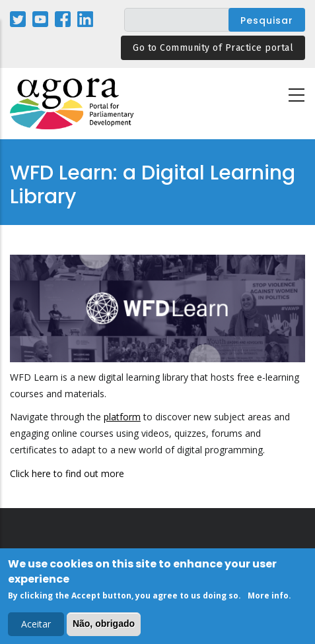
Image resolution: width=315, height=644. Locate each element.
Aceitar (36, 626)
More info (268, 597)
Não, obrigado (104, 626)
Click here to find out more (67, 473)
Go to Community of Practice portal (213, 48)
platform (122, 417)
